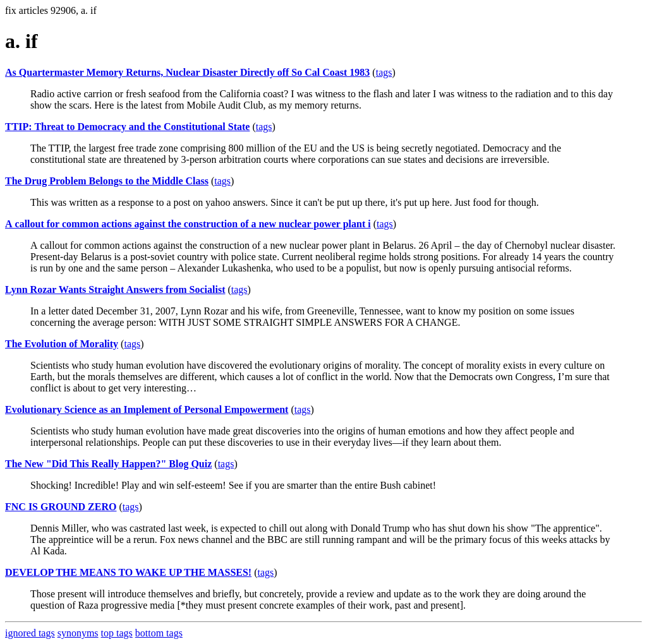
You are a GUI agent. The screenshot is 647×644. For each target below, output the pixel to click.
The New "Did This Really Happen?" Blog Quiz (108, 464)
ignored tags (30, 633)
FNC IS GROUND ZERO (61, 507)
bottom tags (159, 633)
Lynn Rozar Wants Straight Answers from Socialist (115, 289)
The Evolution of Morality (62, 344)
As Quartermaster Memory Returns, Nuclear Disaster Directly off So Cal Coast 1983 (187, 72)
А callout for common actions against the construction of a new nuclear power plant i (188, 224)
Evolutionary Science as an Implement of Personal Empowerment (147, 409)
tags (384, 72)
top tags (117, 633)
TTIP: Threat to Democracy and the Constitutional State (127, 127)
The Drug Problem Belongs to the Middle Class (107, 181)
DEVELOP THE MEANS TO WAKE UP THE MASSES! (128, 572)
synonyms (78, 633)
